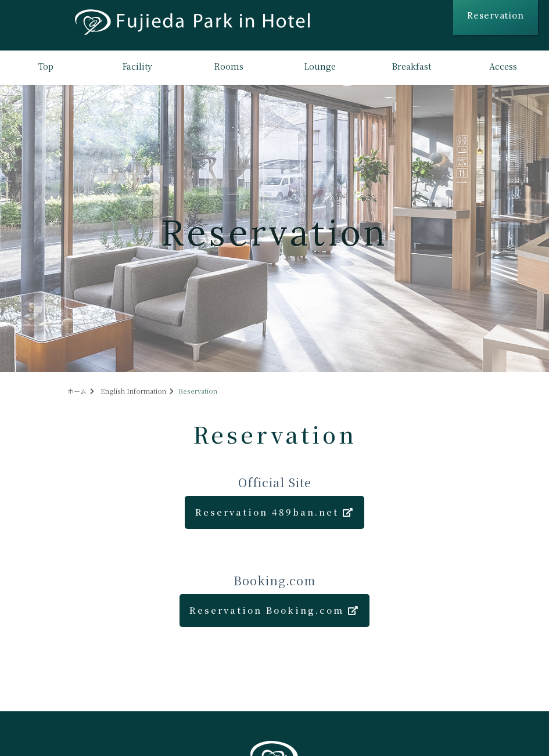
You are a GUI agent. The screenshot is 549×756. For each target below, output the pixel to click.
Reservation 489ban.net (275, 512)
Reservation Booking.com (274, 610)
